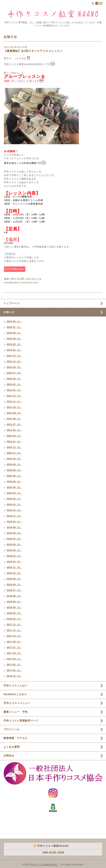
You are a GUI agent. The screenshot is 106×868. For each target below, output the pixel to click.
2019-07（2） (14, 539)
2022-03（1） (14, 384)
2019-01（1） (14, 556)
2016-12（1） (14, 676)
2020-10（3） (14, 459)
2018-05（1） (14, 602)
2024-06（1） (14, 333)
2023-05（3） (14, 344)
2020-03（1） (14, 493)
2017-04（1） (14, 653)
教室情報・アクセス (16, 738)
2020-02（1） (14, 499)
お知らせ (9, 312)
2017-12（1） (14, 625)
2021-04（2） (14, 430)
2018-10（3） (14, 573)
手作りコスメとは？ (16, 686)
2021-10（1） (14, 407)
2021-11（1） (14, 402)
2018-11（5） (14, 567)
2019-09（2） (14, 527)
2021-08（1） (14, 419)
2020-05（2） (14, 482)
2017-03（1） (14, 659)
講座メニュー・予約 (16, 712)
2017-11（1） (14, 630)
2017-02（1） (14, 665)
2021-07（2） (14, 424)
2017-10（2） (14, 636)
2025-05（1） (14, 322)
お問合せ (9, 756)
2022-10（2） (14, 362)
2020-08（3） (14, 470)
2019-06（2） (14, 545)
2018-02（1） (14, 613)
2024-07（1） (14, 327)
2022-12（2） (14, 356)
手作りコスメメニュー (17, 703)
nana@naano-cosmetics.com (21, 282)
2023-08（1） (14, 339)
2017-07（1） (14, 647)
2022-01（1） (14, 390)
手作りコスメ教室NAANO (45, 865)
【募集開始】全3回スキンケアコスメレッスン (33, 51)
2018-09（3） (14, 579)
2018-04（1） (14, 607)
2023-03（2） (14, 350)
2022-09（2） (14, 367)
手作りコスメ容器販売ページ (21, 721)
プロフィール (12, 729)
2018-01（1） (14, 619)
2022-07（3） (14, 373)
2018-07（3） (14, 590)
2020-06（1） (14, 476)
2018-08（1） (14, 585)
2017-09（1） (14, 642)
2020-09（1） (14, 464)
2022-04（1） (14, 379)
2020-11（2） (14, 453)
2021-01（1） (14, 442)
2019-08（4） (14, 533)
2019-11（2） (14, 516)
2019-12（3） (14, 510)
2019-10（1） (14, 522)
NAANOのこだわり (15, 694)
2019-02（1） (14, 550)
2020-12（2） (14, 447)
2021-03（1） (14, 436)
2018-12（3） (14, 562)
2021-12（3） (14, 396)
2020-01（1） (14, 505)
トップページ (12, 303)
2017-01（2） (14, 670)
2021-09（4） (14, 413)
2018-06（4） (14, 596)
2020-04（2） (14, 487)
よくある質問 (12, 747)
